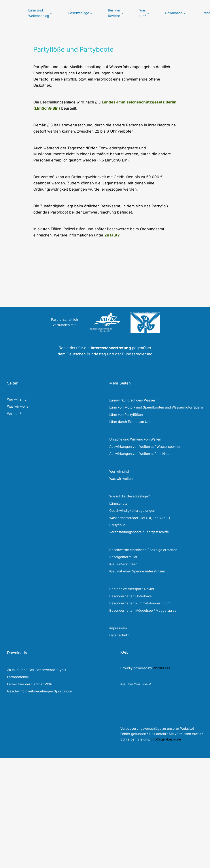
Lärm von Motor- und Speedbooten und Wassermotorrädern (156, 407)
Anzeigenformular (123, 557)
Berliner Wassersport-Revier (132, 589)
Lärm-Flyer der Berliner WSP (30, 684)
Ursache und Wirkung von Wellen (135, 439)
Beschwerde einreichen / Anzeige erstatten (143, 550)
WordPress (161, 668)
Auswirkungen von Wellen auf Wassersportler (145, 447)
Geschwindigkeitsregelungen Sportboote (39, 691)
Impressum (118, 628)
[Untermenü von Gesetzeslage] (80, 13)
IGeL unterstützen (123, 564)
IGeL (124, 652)
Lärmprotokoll (18, 677)
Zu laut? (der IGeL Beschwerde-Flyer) (36, 670)
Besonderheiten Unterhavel (131, 596)
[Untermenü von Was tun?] (144, 13)
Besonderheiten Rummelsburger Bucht (140, 603)
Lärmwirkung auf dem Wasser (132, 400)
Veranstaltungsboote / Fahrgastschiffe (139, 532)
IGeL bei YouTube (134, 684)
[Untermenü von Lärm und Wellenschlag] (40, 13)
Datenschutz (119, 635)
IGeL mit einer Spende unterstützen (137, 571)
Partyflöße (117, 525)
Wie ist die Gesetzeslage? (130, 496)
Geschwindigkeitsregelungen (132, 511)
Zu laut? (112, 235)
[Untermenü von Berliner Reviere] (116, 13)
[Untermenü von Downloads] (175, 13)
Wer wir (115, 471)
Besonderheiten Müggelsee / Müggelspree (143, 610)
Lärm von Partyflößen (126, 415)
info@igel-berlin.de (166, 739)
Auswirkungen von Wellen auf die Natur (140, 454)
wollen (128, 479)
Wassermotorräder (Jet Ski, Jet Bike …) (140, 518)
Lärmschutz (118, 503)
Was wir (115, 479)
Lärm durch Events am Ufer (131, 422)
